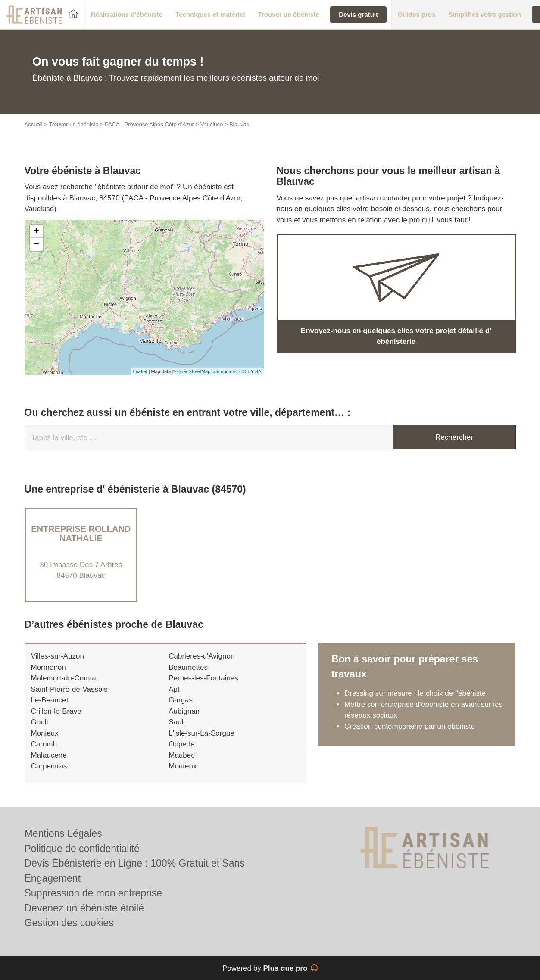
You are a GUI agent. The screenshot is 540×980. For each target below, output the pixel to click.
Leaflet (140, 371)
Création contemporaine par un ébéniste (410, 726)
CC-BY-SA (250, 371)
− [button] (36, 244)
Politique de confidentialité (82, 849)
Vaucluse (212, 124)
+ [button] (36, 231)
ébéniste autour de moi (135, 187)
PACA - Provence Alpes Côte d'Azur (149, 124)
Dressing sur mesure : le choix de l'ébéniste (415, 693)
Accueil (34, 124)
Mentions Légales (63, 833)
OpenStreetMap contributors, (208, 371)
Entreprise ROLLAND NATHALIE (81, 534)
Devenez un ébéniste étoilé (84, 908)
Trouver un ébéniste (73, 124)
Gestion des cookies (69, 923)
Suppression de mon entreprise (94, 893)
